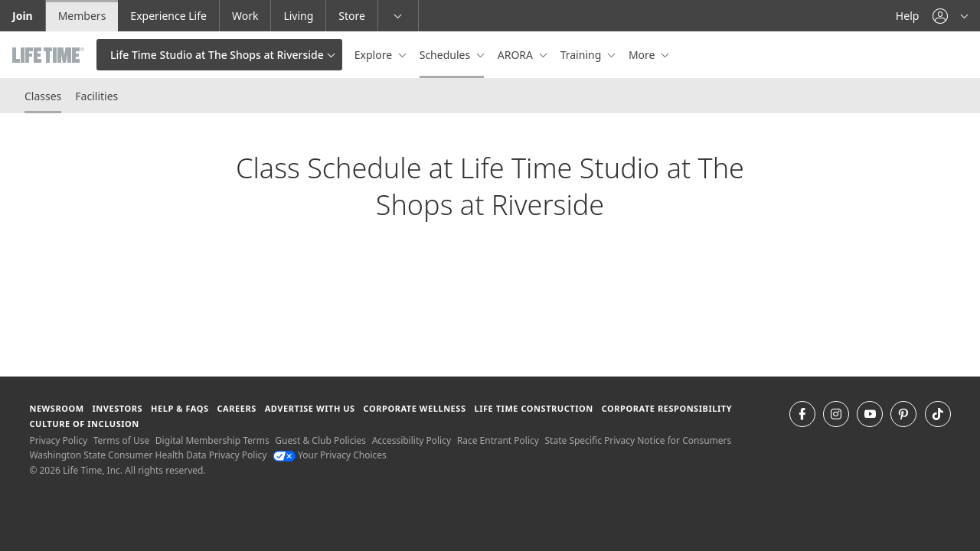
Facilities (96, 96)
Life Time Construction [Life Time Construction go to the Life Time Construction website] (533, 408)
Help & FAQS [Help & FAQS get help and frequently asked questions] (180, 408)
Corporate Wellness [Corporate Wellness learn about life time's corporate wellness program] (415, 408)
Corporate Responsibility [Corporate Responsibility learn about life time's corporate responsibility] (667, 408)
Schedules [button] (446, 55)
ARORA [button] (517, 55)
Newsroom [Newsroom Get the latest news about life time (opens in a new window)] (56, 408)
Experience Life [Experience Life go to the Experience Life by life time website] (168, 16)
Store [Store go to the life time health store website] (352, 16)
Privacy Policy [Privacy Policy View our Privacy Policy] (58, 440)
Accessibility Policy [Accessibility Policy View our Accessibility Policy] (412, 440)
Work (245, 16)
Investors (117, 408)
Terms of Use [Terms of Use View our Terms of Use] (121, 440)
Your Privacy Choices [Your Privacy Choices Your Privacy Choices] (330, 455)
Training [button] (582, 55)
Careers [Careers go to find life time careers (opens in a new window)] (236, 408)
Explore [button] (375, 55)
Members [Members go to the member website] (82, 16)
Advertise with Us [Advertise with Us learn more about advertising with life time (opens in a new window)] (310, 408)
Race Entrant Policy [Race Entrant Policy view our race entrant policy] (498, 440)
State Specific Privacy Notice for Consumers (639, 440)
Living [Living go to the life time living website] (298, 16)
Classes (43, 96)
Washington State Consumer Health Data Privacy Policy (148, 455)
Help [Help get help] (908, 16)
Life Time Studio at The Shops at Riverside (217, 55)
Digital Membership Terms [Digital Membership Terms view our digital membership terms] (212, 440)
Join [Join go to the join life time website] (23, 16)
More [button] (643, 55)
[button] (950, 16)
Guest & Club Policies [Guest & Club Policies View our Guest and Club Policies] (320, 440)
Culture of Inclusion (84, 424)
